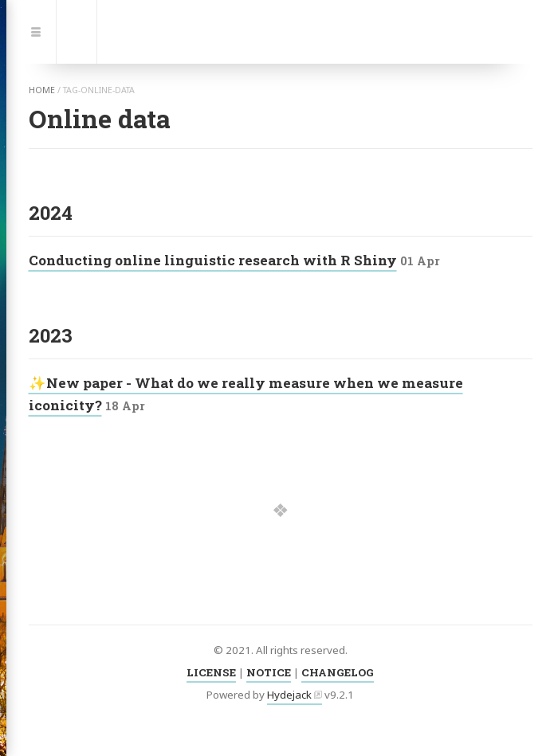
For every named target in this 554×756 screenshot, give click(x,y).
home (42, 90)
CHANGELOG (338, 672)
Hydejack (289, 695)
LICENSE (211, 672)
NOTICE (269, 672)
